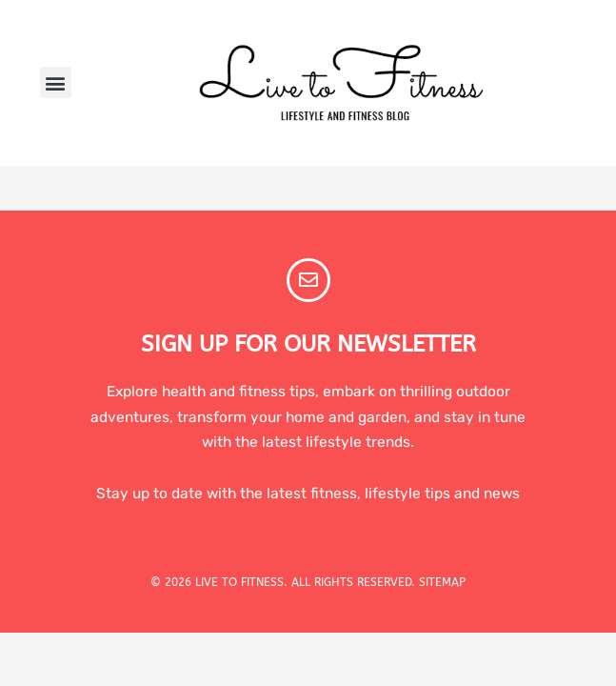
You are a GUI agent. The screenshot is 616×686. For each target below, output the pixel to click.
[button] (56, 82)
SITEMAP (442, 582)
